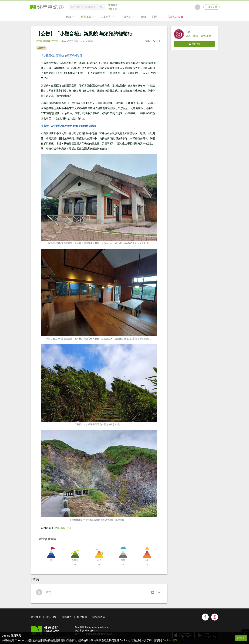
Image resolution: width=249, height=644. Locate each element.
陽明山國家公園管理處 (47, 41)
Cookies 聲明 (170, 640)
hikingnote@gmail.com (96, 627)
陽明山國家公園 (63, 528)
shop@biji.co (91, 631)
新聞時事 (41, 48)
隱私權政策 (99, 617)
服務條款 (82, 617)
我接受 (241, 638)
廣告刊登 (51, 617)
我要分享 (212, 7)
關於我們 (36, 617)
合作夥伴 (67, 617)
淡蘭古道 (112, 9)
